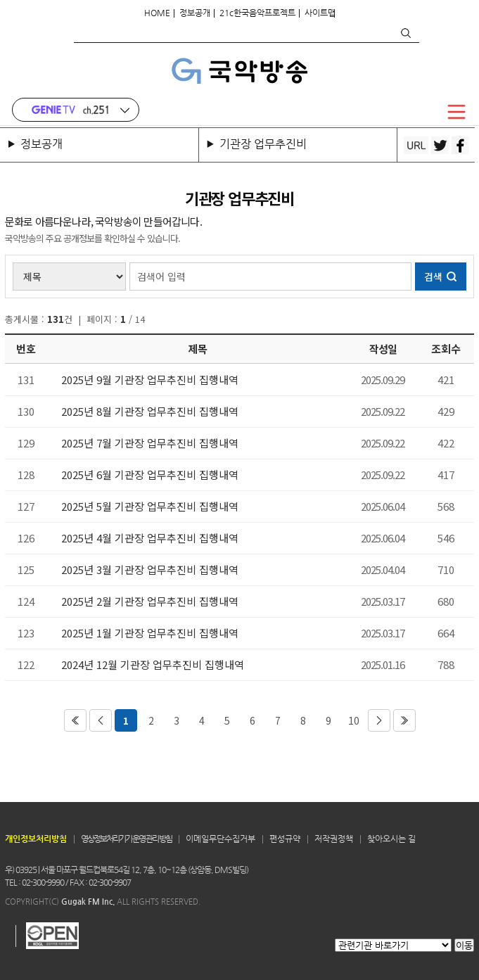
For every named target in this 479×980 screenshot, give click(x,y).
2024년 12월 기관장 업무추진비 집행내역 (153, 665)
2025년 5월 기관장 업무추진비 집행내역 (150, 507)
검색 (405, 33)
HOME (157, 13)
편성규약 (285, 839)
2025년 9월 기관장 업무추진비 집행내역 (150, 380)
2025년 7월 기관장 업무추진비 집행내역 (150, 443)
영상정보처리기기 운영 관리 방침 (126, 839)
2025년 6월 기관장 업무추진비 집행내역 (150, 475)
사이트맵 (320, 13)
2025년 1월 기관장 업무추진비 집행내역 (150, 633)
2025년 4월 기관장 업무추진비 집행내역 (150, 538)
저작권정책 (334, 839)
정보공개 (195, 13)
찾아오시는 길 (391, 839)
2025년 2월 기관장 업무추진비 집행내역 (150, 602)
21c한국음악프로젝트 (257, 13)
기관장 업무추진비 (263, 144)
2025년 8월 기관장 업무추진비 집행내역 (150, 412)
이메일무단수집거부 (221, 839)
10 (354, 720)
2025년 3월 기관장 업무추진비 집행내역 (150, 570)
